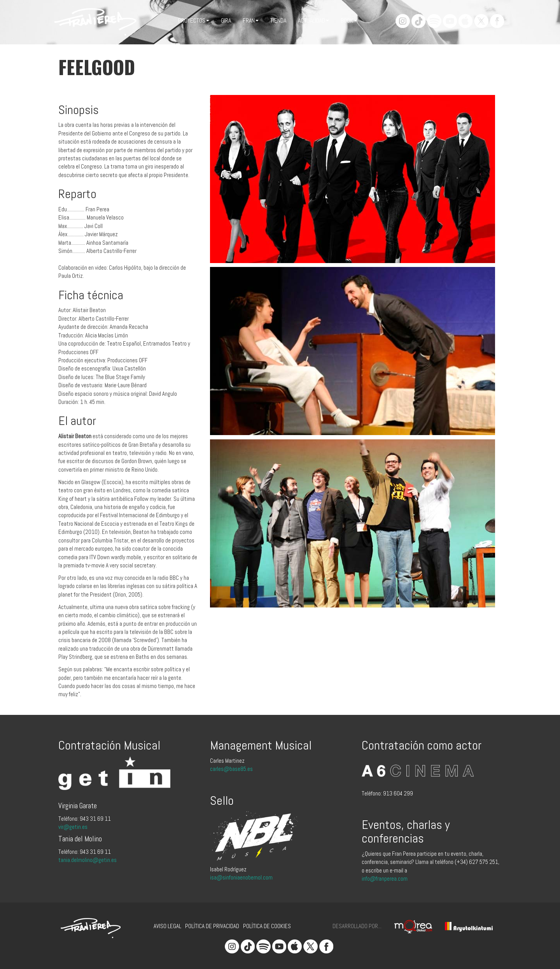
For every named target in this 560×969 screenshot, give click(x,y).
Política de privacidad (212, 926)
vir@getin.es (73, 827)
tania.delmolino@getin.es (87, 860)
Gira (226, 20)
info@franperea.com (385, 879)
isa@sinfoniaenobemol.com (241, 877)
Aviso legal (167, 926)
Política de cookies (267, 926)
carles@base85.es (231, 769)
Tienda (278, 20)
